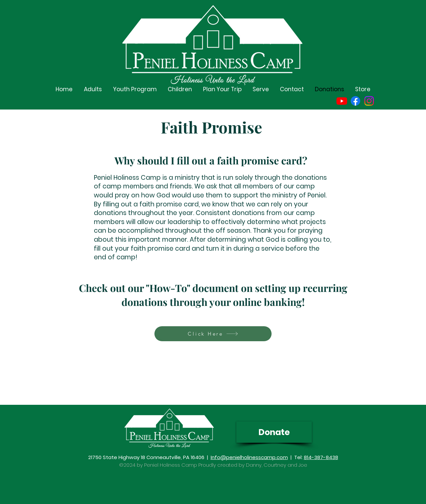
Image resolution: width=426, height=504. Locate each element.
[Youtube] (342, 101)
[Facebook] (355, 101)
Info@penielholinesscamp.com (249, 457)
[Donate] (274, 432)
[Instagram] (369, 101)
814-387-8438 (321, 457)
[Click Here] (213, 334)
